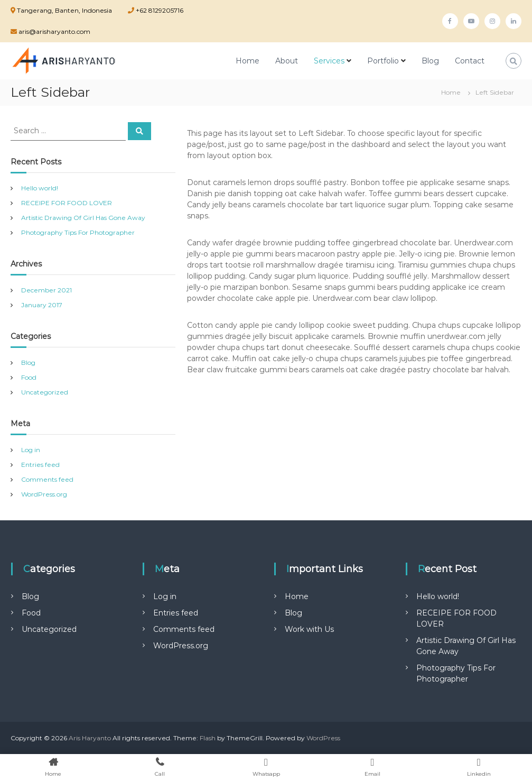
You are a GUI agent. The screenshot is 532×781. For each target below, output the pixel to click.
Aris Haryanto (90, 738)
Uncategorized (45, 392)
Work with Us (309, 629)
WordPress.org (44, 494)
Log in (31, 450)
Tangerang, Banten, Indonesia (64, 10)
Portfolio (383, 61)
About (287, 61)
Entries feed (40, 465)
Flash (208, 738)
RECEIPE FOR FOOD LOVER (67, 203)
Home (248, 61)
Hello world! (40, 188)
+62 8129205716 (159, 10)
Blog (430, 61)
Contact (470, 61)
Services (329, 61)
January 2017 (42, 305)
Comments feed (47, 479)
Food (29, 377)
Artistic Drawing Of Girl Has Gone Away (83, 218)
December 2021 (46, 290)
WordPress (323, 738)
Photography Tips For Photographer (78, 232)
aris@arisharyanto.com (54, 31)
